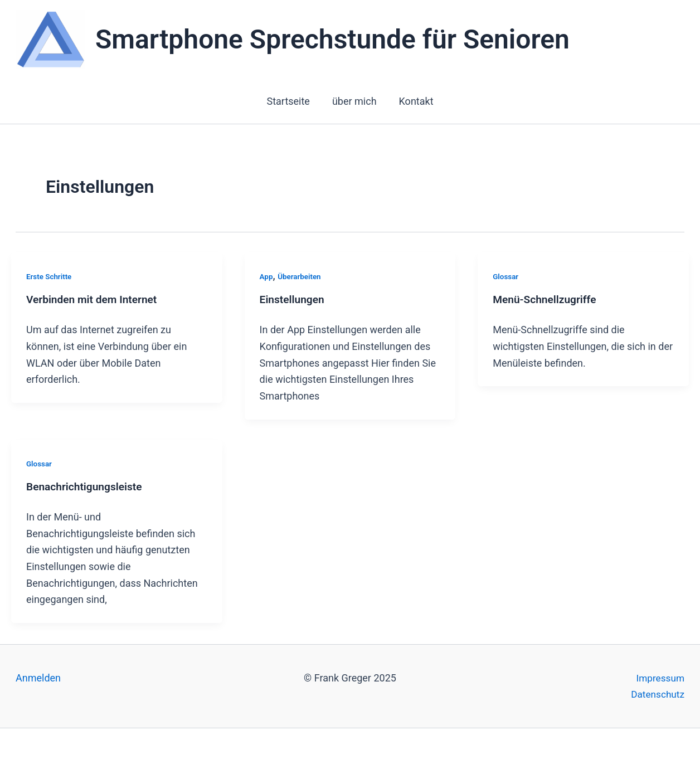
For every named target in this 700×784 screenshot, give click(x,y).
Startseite (290, 101)
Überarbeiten (301, 276)
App (267, 276)
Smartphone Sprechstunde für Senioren (332, 39)
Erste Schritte (50, 276)
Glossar (506, 276)
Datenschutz (657, 694)
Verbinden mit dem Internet (94, 300)
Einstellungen (293, 300)
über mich (354, 101)
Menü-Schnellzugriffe (547, 300)
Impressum (659, 678)
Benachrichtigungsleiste (87, 488)
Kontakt (414, 101)
